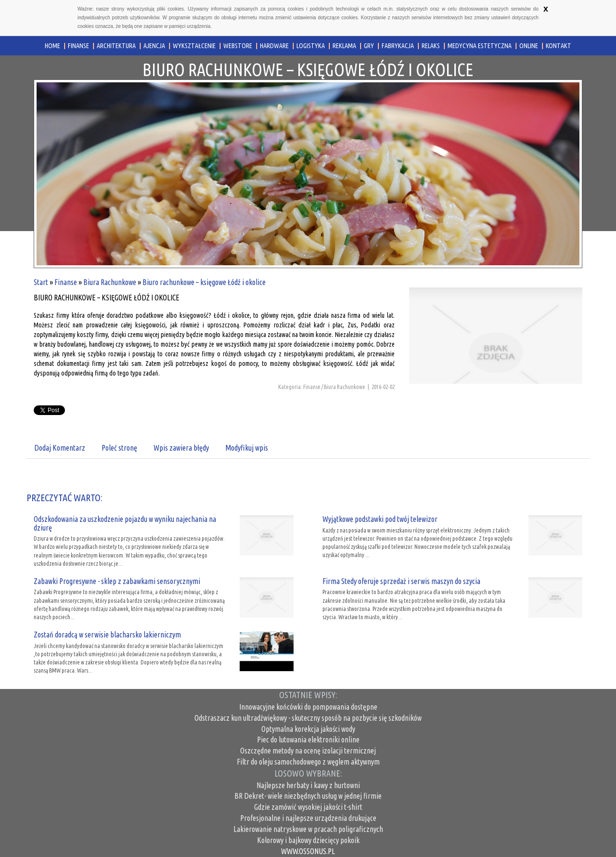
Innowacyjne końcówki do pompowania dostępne (308, 707)
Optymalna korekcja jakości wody (308, 729)
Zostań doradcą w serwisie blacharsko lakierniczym (107, 635)
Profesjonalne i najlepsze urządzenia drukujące (308, 818)
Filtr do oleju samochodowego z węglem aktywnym (308, 762)
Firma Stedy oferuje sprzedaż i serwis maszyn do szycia (401, 581)
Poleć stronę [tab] (119, 448)
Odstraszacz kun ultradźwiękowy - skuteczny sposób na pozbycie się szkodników (308, 718)
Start (41, 282)
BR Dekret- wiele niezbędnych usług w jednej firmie (308, 796)
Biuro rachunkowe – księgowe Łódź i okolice (204, 282)
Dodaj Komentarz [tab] (60, 448)
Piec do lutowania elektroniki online (308, 740)
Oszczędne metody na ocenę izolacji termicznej (308, 751)
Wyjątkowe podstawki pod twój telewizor (380, 519)
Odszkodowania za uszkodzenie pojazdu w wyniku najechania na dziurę (125, 523)
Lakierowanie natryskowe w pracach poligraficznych (308, 829)
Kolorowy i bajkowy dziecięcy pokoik (308, 840)
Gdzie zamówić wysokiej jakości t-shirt (308, 807)
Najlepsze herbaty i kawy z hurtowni (308, 785)
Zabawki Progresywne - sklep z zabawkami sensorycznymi (117, 581)
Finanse (66, 282)
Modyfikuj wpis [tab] (247, 448)
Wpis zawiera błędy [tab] (181, 448)
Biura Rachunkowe (110, 282)
